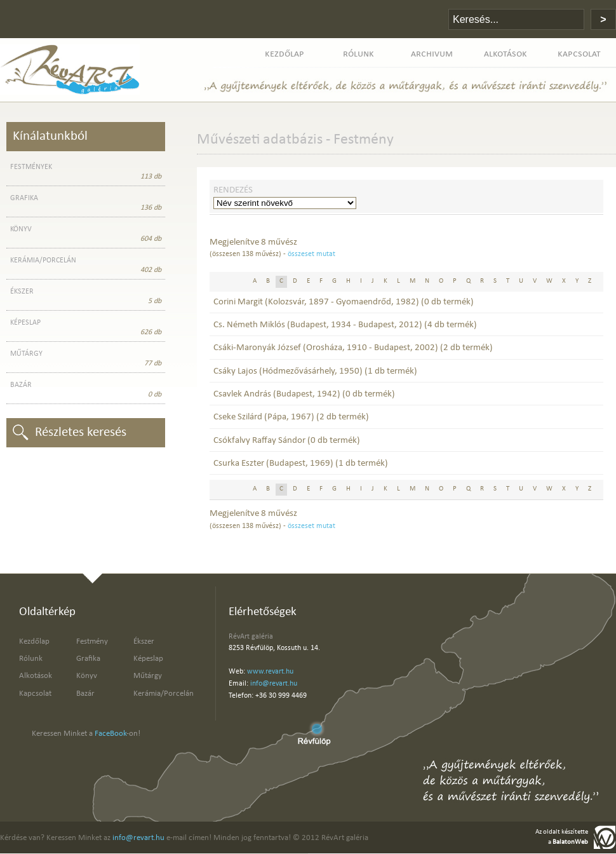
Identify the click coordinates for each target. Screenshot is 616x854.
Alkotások (36, 676)
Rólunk (31, 659)
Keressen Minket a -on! (86, 734)
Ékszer (144, 641)
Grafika (88, 659)
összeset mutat (311, 254)
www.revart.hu (270, 672)
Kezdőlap (34, 641)
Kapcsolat (35, 694)
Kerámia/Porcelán (164, 694)
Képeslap (148, 659)
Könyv (87, 676)
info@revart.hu (274, 684)
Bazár (85, 694)
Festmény (92, 641)
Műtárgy (148, 676)
